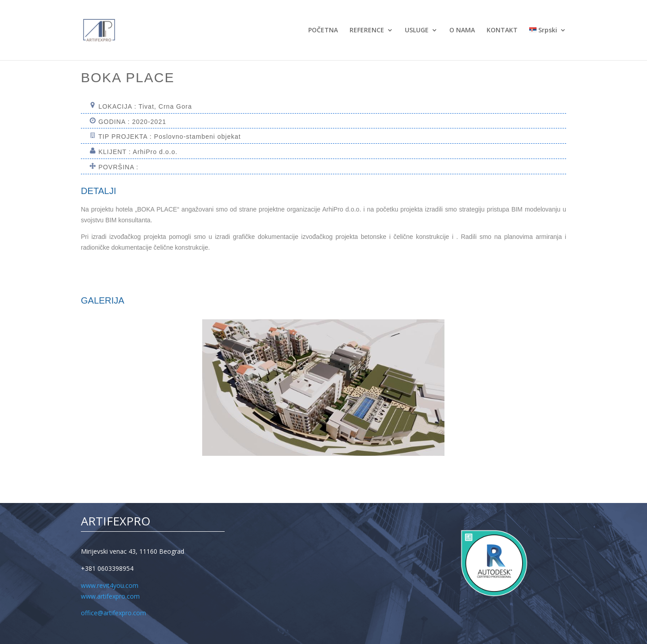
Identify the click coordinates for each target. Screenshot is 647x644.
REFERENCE (367, 31)
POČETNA (323, 31)
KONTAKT (502, 31)
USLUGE (417, 31)
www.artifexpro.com (110, 596)
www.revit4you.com (110, 585)
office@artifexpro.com (113, 613)
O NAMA (462, 31)
